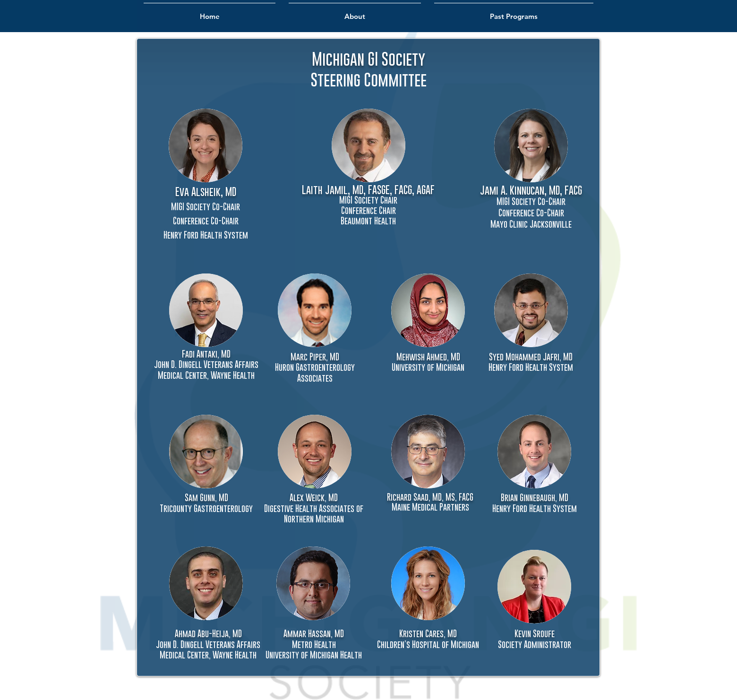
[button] (368, 145)
